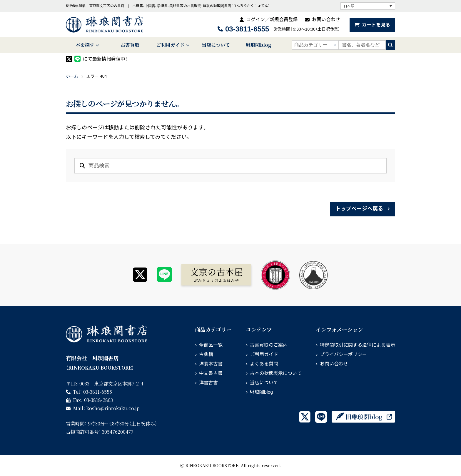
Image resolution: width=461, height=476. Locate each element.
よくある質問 (264, 364)
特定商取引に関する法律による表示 (358, 345)
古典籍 (206, 354)
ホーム (72, 76)
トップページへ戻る (359, 209)
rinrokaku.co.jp (113, 408)
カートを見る (376, 25)
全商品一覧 (211, 345)
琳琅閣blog (259, 45)
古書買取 (130, 45)
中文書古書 (211, 373)
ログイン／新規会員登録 (272, 20)
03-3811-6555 (247, 29)
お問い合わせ (326, 20)
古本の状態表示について (276, 373)
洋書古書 (208, 383)
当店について (216, 45)
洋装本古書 (211, 364)
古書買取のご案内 (269, 345)
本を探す (85, 45)
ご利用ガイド (171, 45)
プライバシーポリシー (343, 354)
